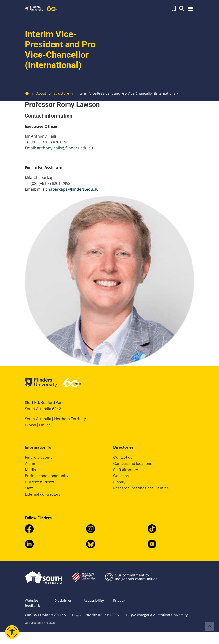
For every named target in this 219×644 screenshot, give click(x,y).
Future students (38, 457)
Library (119, 482)
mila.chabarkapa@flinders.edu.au (68, 189)
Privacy (119, 600)
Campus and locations (132, 464)
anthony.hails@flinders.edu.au (65, 148)
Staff (29, 488)
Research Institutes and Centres (141, 488)
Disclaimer (63, 600)
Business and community (47, 476)
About (38, 93)
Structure (58, 93)
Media (30, 470)
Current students (40, 482)
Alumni (31, 464)
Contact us (123, 457)
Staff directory (126, 470)
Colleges (121, 476)
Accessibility (94, 600)
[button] (174, 9)
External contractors (42, 494)
